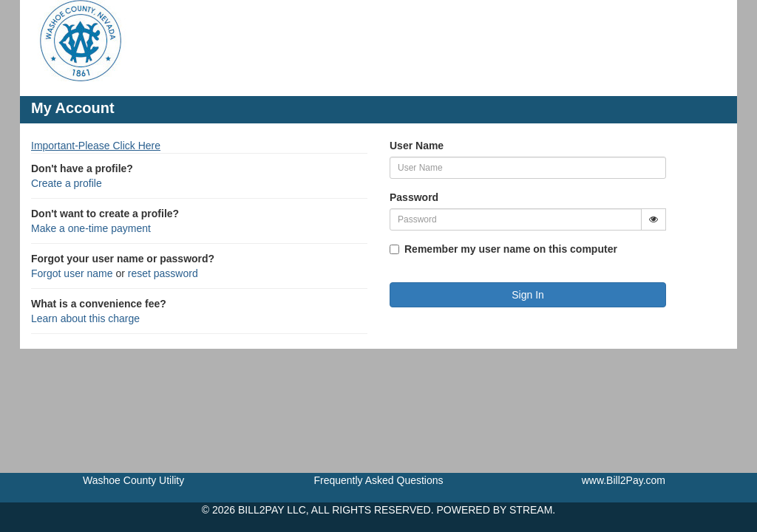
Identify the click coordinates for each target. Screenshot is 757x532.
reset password (163, 273)
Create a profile (67, 183)
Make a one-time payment (91, 228)
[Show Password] (654, 219)
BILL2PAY (261, 510)
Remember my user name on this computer (511, 249)
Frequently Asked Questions (378, 480)
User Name (417, 146)
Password (414, 197)
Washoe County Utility (133, 480)
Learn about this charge (85, 318)
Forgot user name (72, 273)
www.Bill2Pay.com (624, 480)
